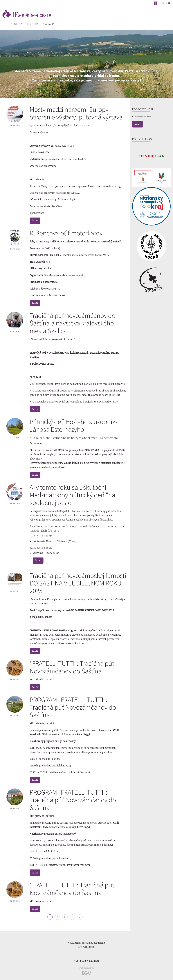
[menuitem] (22, 24)
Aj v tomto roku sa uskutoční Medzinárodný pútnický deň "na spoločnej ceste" (72, 495)
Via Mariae (50, 24)
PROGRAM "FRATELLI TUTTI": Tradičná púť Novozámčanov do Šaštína (73, 707)
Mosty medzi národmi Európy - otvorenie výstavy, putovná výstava (76, 113)
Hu (164, 3)
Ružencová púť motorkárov (66, 233)
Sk (169, 3)
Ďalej (35, 221)
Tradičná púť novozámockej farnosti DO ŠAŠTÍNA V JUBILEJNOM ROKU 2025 (78, 583)
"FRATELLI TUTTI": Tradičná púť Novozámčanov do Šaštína (72, 667)
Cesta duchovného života (22, 24)
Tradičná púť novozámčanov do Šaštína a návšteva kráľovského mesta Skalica (72, 323)
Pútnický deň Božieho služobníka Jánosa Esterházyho (74, 425)
